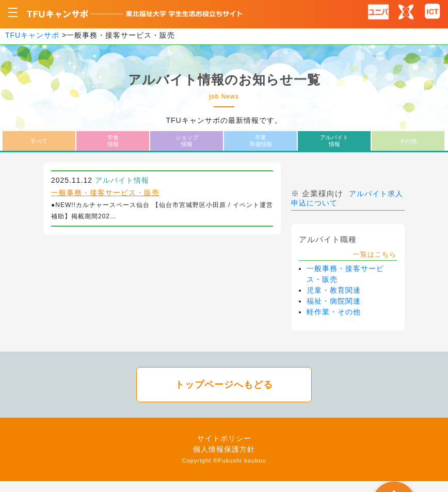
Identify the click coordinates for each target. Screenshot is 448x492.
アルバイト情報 (334, 141)
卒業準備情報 (261, 141)
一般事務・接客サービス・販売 (105, 193)
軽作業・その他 (334, 312)
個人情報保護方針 (224, 449)
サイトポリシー (224, 438)
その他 (408, 141)
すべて (39, 141)
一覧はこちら (375, 254)
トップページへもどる (224, 385)
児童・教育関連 (334, 290)
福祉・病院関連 (334, 301)
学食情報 (113, 141)
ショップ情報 (187, 141)
